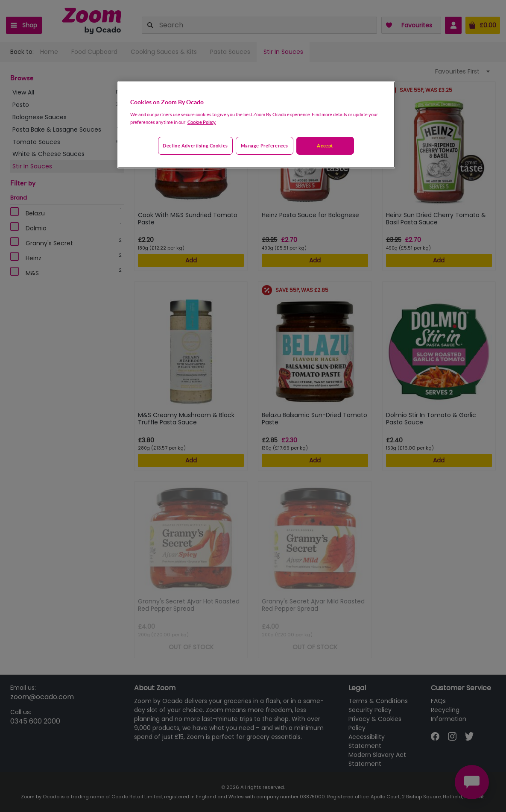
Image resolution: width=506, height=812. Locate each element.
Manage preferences (265, 146)
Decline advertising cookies (195, 146)
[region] (256, 125)
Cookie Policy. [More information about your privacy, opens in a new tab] (202, 122)
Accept (325, 146)
